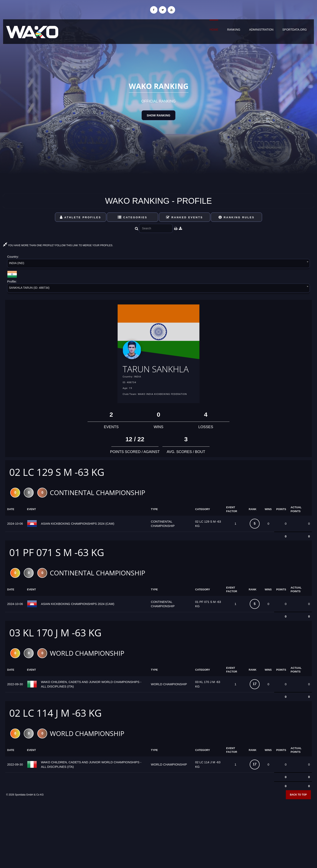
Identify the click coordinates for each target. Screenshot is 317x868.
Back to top (298, 807)
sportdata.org (295, 30)
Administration (261, 30)
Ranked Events (185, 217)
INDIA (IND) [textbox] (17, 263)
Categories (133, 217)
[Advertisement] (158, 838)
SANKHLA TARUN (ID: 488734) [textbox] (29, 288)
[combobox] (158, 264)
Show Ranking (158, 115)
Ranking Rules (237, 217)
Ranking (234, 30)
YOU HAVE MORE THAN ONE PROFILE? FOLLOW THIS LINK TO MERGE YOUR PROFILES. (58, 245)
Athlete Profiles (80, 217)
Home (214, 30)
